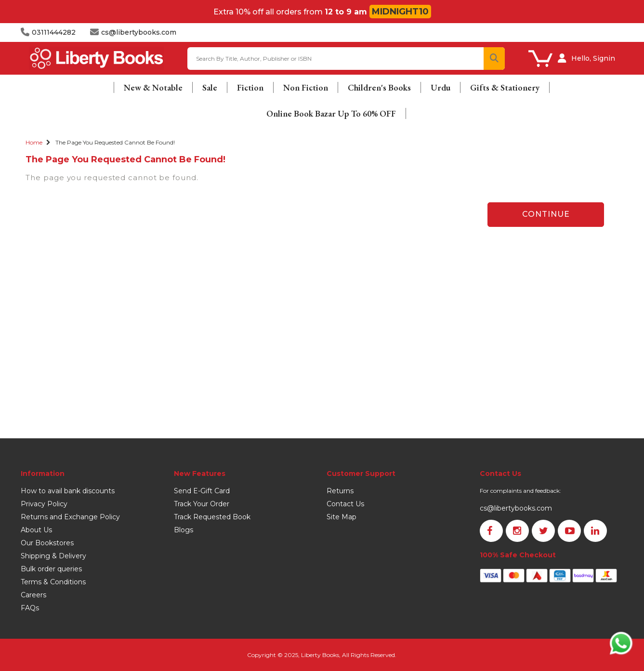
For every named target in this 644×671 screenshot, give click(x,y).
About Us (36, 530)
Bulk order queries (51, 569)
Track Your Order (202, 504)
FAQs (30, 608)
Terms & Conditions (53, 582)
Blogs (184, 530)
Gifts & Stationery (505, 87)
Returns (340, 491)
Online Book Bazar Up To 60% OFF (331, 113)
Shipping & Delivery (53, 556)
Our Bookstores (47, 543)
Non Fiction (306, 87)
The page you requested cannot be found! (115, 142)
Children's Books (379, 87)
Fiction (250, 87)
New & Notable (153, 87)
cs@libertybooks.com (516, 508)
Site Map (342, 517)
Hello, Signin (593, 58)
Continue (546, 214)
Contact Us (345, 504)
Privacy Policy (44, 504)
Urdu (440, 87)
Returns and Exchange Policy (70, 517)
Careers (33, 595)
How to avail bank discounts (68, 491)
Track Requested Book (212, 517)
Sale (210, 87)
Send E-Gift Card (202, 491)
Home (34, 142)
